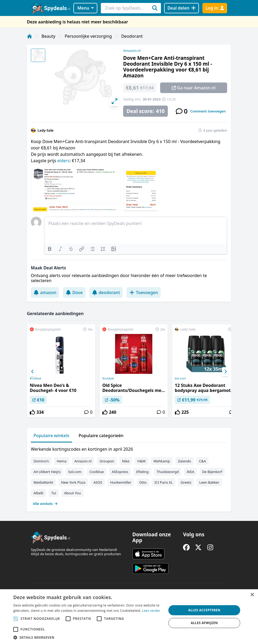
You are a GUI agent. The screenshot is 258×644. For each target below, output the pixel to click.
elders (63, 161)
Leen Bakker (209, 482)
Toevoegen (144, 292)
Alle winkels (45, 504)
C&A (202, 461)
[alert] (129, 617)
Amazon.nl (132, 51)
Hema (61, 461)
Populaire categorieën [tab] (101, 436)
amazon (45, 292)
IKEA (190, 472)
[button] (88, 637)
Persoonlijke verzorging (88, 36)
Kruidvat (36, 378)
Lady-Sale (45, 130)
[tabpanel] (129, 475)
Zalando (184, 461)
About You (72, 493)
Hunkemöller (121, 482)
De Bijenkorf (212, 472)
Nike (126, 461)
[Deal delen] (182, 8)
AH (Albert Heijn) (47, 472)
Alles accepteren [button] (204, 610)
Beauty (48, 36)
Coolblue (97, 472)
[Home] (30, 36)
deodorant (106, 292)
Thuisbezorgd (168, 472)
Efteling (142, 472)
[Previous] (33, 372)
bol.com (180, 378)
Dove (74, 292)
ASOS (98, 482)
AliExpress (120, 472)
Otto (143, 482)
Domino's (41, 461)
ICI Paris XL (164, 482)
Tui (54, 493)
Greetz (186, 482)
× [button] (252, 595)
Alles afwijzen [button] (204, 623)
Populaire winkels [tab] (51, 436)
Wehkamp (162, 461)
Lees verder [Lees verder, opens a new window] (151, 611)
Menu (86, 8)
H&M (141, 461)
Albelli (38, 493)
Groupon (107, 461)
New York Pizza (73, 482)
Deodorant (132, 36)
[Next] (225, 372)
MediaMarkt (43, 482)
